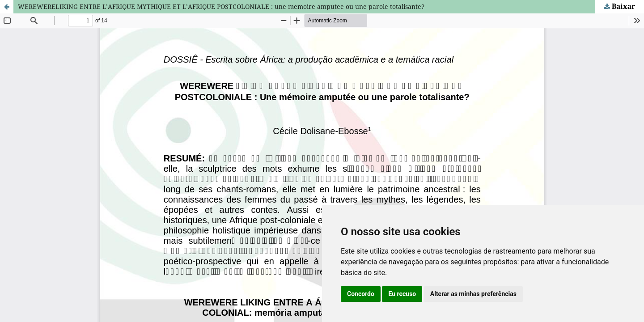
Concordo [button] (361, 294)
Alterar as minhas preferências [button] (473, 294)
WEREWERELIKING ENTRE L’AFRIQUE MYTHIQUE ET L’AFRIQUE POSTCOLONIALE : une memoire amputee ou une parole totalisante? (221, 6)
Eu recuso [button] (402, 294)
